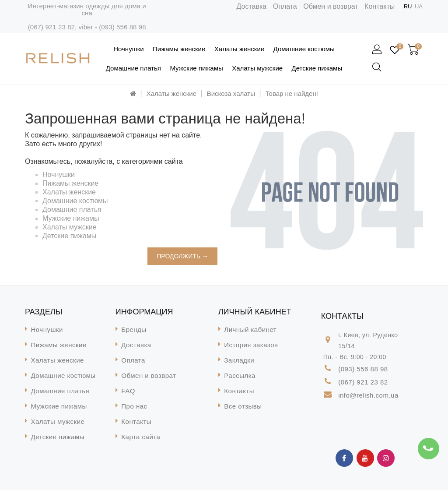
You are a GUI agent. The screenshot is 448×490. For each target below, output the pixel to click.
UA (419, 6)
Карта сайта (141, 437)
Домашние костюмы (304, 49)
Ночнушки (128, 49)
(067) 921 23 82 (51, 27)
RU (408, 6)
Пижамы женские (179, 49)
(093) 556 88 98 (122, 27)
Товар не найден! (292, 93)
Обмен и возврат (331, 6)
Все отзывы (243, 406)
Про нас (134, 406)
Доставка (252, 6)
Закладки (239, 360)
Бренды (134, 330)
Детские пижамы (317, 68)
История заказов (251, 345)
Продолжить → (182, 256)
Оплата (285, 6)
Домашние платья (133, 68)
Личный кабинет (250, 330)
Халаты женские (239, 49)
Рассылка (240, 375)
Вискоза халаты (231, 93)
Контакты (380, 6)
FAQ (128, 391)
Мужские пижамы (196, 68)
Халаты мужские (257, 68)
